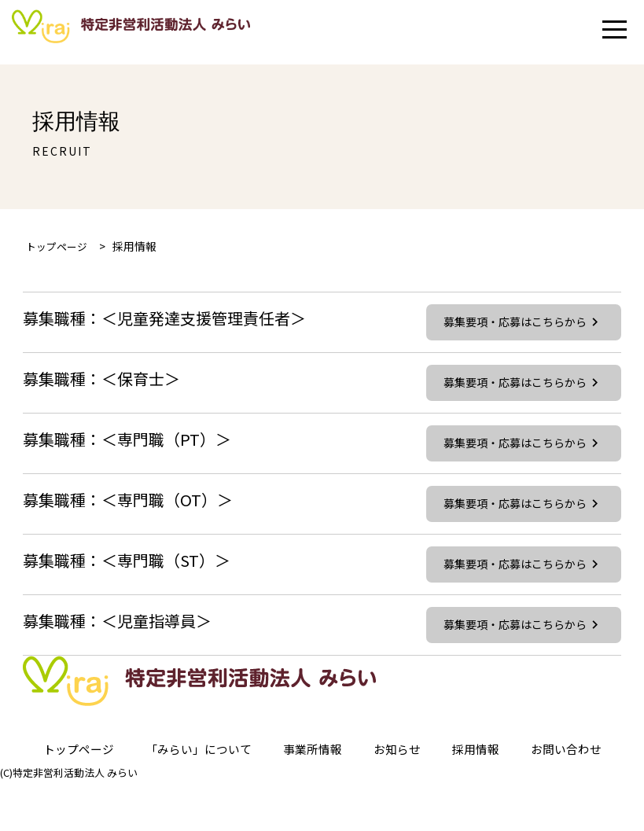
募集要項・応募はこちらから (522, 325)
